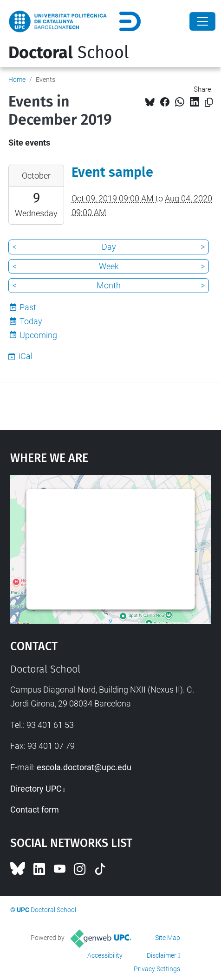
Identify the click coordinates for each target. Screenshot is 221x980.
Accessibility (105, 955)
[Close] (202, 21)
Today (31, 321)
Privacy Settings (157, 969)
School (69, 53)
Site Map (168, 938)
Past (28, 307)
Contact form (35, 810)
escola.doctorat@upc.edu (84, 767)
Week (109, 266)
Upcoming (38, 335)
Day (109, 247)
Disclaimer (162, 955)
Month (109, 285)
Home (17, 80)
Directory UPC (36, 789)
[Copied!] (209, 103)
